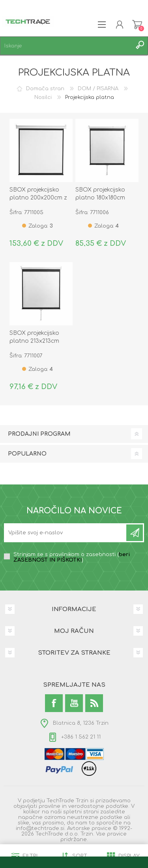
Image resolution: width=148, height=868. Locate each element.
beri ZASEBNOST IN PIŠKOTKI (72, 557)
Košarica (137, 25)
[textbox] (66, 46)
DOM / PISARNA (98, 89)
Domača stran (45, 89)
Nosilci (43, 97)
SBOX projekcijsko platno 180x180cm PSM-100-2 (100, 198)
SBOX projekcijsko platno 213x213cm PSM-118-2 (34, 341)
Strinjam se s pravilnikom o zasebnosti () (72, 557)
